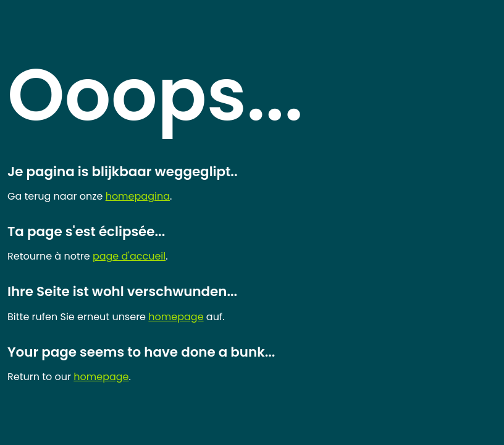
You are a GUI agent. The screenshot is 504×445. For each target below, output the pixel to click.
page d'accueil (129, 256)
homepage (176, 317)
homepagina (138, 196)
